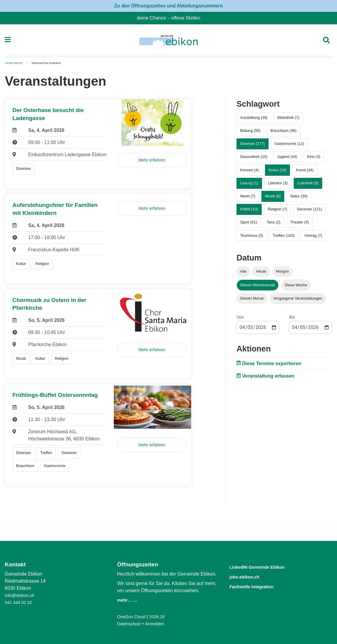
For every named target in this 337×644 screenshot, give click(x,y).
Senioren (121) (310, 212)
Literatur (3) (278, 185)
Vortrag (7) (313, 238)
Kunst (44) (305, 172)
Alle (243, 274)
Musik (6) (273, 199)
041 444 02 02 (20, 602)
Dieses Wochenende (258, 287)
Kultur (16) (277, 172)
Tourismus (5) (252, 238)
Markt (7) (248, 199)
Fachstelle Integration (258, 586)
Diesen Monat (252, 301)
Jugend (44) (287, 159)
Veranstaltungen (50, 66)
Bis (292, 319)
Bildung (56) (250, 133)
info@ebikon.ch (21, 595)
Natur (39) (299, 199)
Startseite (15, 66)
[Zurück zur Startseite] (168, 41)
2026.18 (161, 617)
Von (240, 319)
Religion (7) (277, 212)
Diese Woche (296, 287)
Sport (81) (249, 225)
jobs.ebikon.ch (249, 576)
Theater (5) (300, 225)
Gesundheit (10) (254, 159)
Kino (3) (314, 159)
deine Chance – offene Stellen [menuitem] (171, 18)
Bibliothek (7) (288, 120)
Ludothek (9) (308, 185)
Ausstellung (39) (254, 120)
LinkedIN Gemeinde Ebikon (266, 567)
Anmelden (158, 624)
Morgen (282, 274)
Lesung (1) (249, 185)
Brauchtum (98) (283, 133)
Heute (261, 274)
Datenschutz (130, 624)
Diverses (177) (252, 146)
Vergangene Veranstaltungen (298, 301)
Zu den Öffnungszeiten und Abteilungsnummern (168, 6)
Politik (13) (249, 212)
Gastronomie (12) (289, 146)
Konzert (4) (249, 172)
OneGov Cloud (133, 617)
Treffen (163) (284, 238)
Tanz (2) (274, 225)
